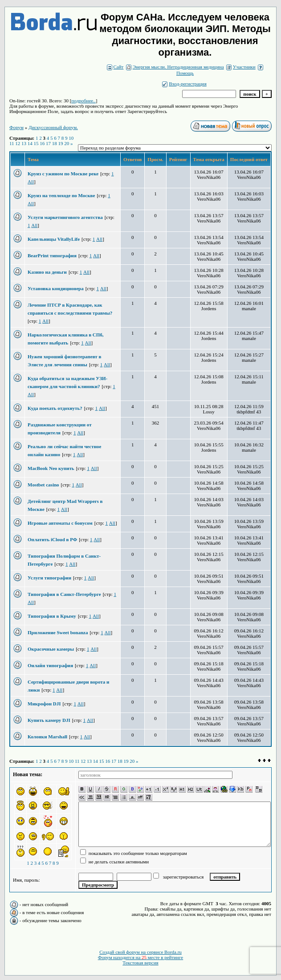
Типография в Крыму (52, 616)
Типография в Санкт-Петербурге (64, 594)
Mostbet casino (43, 485)
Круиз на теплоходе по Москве (61, 195)
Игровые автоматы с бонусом (60, 523)
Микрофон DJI (44, 704)
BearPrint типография (52, 255)
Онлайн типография (50, 665)
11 (12, 143)
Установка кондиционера (56, 288)
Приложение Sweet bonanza (58, 632)
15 (36, 143)
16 (42, 143)
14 (30, 143)
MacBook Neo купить (51, 468)
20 (67, 143)
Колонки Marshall (47, 737)
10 (71, 138)
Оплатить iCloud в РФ (52, 539)
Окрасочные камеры (51, 649)
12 (18, 143)
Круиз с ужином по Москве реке (63, 174)
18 (55, 143)
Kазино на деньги (47, 272)
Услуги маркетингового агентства (65, 217)
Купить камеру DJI (49, 720)
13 (24, 143)
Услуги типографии (49, 578)
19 (61, 143)
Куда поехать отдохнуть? (55, 408)
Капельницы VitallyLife (54, 239)
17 (48, 143)
